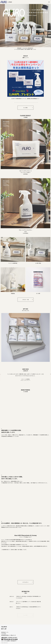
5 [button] (19, 103)
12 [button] (28, 103)
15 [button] (32, 103)
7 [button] (22, 103)
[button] (25, 46)
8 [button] (23, 103)
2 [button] (15, 103)
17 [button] (35, 103)
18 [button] (36, 103)
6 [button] (20, 103)
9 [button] (24, 103)
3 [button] (16, 103)
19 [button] (37, 103)
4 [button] (18, 103)
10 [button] (25, 103)
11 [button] (27, 103)
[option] (26, 80)
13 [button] (29, 103)
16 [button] (33, 103)
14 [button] (31, 103)
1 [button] (14, 103)
